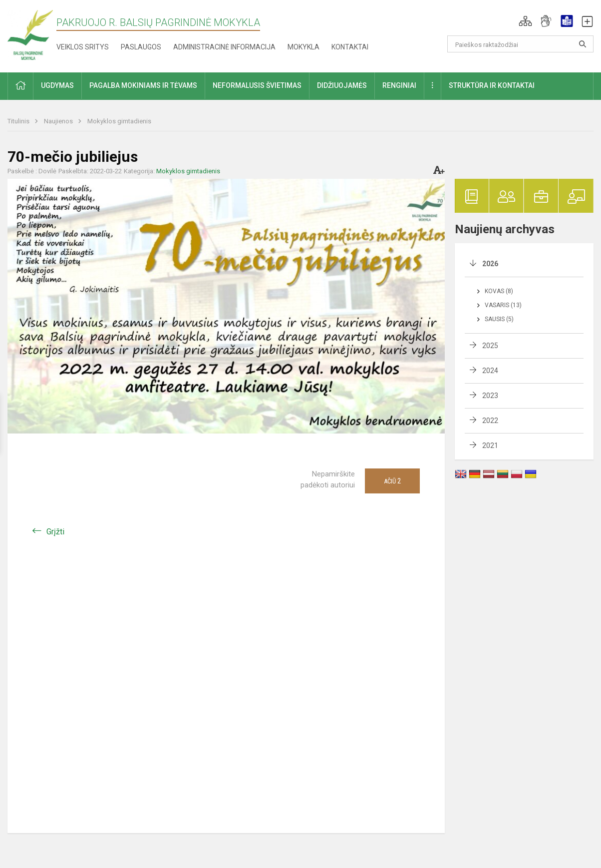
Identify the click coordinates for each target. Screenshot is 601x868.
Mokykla (303, 47)
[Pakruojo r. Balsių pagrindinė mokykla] (30, 34)
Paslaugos (141, 47)
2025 (490, 346)
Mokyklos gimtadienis (119, 121)
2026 (490, 264)
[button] (525, 21)
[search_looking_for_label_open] (583, 44)
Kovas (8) (499, 291)
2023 (490, 396)
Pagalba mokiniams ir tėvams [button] (143, 85)
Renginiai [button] (399, 85)
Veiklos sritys (83, 47)
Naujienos (59, 121)
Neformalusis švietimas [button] (257, 85)
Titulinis (19, 121)
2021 (490, 445)
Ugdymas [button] (57, 85)
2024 (490, 371)
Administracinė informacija (224, 47)
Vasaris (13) (503, 305)
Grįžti (55, 532)
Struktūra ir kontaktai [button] (492, 85)
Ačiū (392, 481)
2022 (490, 421)
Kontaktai (350, 47)
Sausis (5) (499, 319)
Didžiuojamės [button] (342, 85)
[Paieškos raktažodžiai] (521, 44)
